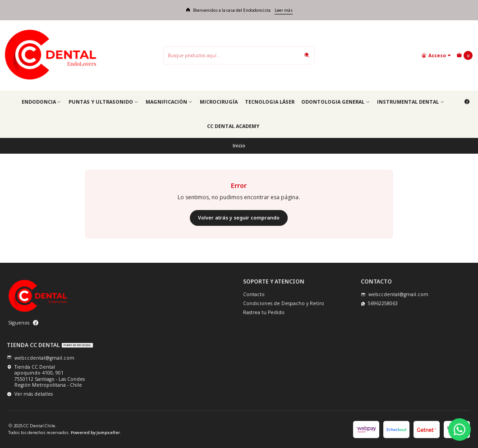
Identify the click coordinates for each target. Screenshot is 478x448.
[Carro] (464, 56)
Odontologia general (336, 102)
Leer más (284, 10)
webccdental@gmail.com (395, 294)
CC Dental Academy (233, 126)
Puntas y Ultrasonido (103, 102)
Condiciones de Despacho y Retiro (284, 303)
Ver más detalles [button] (30, 394)
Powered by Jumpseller (95, 432)
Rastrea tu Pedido (264, 312)
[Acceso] (436, 55)
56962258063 (379, 303)
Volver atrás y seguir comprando (239, 217)
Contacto (254, 294)
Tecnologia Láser (270, 102)
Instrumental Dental (411, 102)
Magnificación (169, 102)
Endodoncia (41, 102)
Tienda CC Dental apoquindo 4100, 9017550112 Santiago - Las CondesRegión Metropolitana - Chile (46, 376)
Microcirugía (219, 102)
